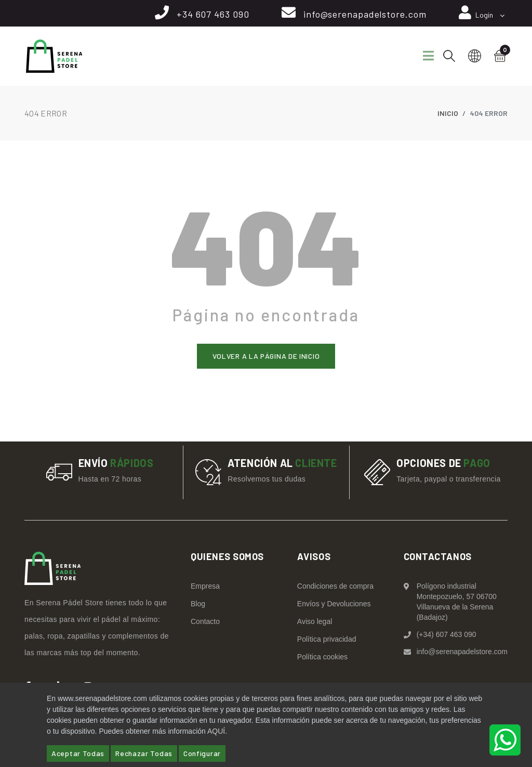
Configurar (202, 753)
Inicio (448, 113)
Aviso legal (315, 621)
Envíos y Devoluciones (334, 604)
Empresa (205, 586)
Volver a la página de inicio (266, 356)
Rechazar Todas (144, 753)
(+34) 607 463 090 (447, 634)
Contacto (205, 621)
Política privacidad (327, 639)
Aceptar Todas (78, 753)
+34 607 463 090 (211, 14)
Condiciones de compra (335, 586)
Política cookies (322, 657)
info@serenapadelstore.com (364, 14)
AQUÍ (216, 731)
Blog (198, 604)
